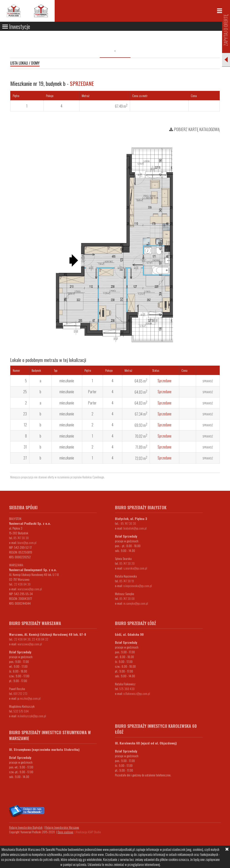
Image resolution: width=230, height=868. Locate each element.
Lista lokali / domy (25, 63)
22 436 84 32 (40, 639)
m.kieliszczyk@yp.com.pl (32, 716)
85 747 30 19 (127, 581)
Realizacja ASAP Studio (88, 832)
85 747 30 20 (127, 563)
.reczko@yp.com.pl (30, 698)
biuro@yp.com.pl (27, 542)
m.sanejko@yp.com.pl (136, 603)
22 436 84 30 (22, 584)
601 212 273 (20, 693)
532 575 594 (21, 711)
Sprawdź (208, 381)
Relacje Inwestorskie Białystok (26, 827)
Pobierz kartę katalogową (194, 129)
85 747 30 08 (127, 598)
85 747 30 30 (21, 538)
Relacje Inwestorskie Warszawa (62, 827)
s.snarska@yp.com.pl (135, 568)
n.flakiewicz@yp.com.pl (137, 693)
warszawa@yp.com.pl (30, 589)
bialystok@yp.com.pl (135, 528)
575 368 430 (127, 689)
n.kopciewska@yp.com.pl (138, 586)
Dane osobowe (65, 832)
